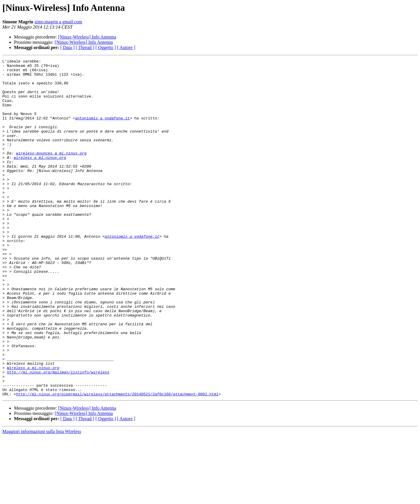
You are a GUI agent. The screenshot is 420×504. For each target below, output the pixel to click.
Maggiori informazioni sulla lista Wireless (42, 499)
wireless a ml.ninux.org (40, 178)
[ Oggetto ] (106, 47)
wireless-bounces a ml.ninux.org (51, 172)
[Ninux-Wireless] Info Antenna (87, 37)
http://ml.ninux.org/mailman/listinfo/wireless (58, 435)
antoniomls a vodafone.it (103, 130)
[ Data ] (68, 47)
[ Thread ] (85, 47)
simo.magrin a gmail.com (58, 22)
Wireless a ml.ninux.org (33, 430)
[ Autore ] (126, 47)
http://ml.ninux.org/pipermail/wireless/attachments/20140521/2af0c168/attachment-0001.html (117, 461)
